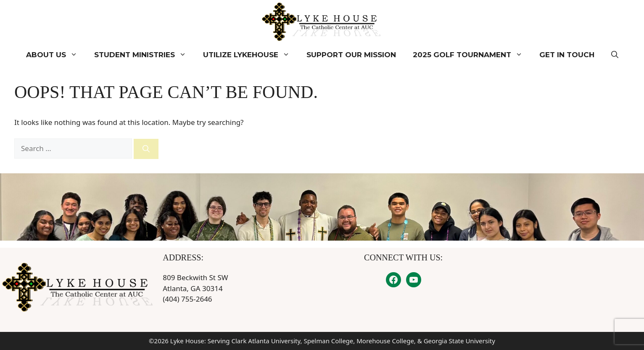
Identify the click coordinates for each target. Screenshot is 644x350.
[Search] (146, 149)
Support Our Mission (351, 55)
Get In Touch (567, 55)
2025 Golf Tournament (472, 55)
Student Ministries (144, 55)
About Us (56, 55)
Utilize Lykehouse (251, 55)
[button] (615, 55)
